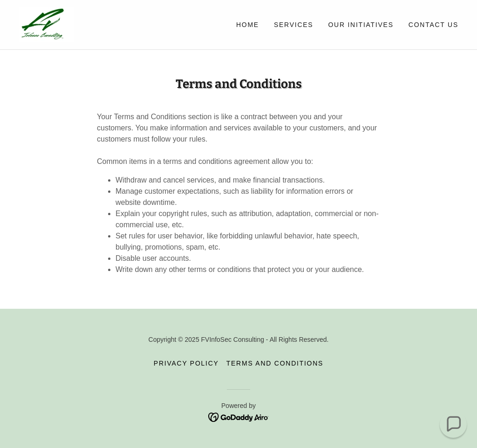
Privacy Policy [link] (186, 363)
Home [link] (248, 25)
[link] (46, 24)
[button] (453, 424)
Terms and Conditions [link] (275, 363)
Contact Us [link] (433, 25)
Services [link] (294, 25)
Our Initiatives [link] (361, 25)
